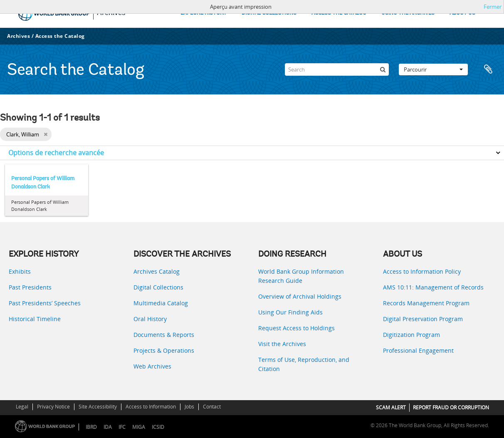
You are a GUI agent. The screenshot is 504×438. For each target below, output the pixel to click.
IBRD (91, 427)
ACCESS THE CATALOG (339, 13)
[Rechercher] (383, 69)
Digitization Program (411, 335)
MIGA (139, 427)
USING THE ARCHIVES (408, 13)
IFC (122, 427)
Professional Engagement (418, 350)
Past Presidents (30, 287)
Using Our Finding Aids (290, 312)
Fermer (493, 7)
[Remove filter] (46, 134)
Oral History (150, 319)
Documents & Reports (164, 335)
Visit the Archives (282, 344)
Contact (212, 407)
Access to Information (151, 407)
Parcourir (433, 69)
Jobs (189, 407)
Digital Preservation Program (423, 319)
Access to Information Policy (422, 271)
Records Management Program (426, 303)
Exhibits (20, 271)
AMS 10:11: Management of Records (433, 287)
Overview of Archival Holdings (300, 296)
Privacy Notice (53, 407)
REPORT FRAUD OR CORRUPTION (451, 407)
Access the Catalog (60, 36)
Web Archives (152, 366)
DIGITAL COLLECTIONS (269, 13)
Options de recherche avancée (56, 153)
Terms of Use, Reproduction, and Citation (304, 364)
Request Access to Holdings (296, 328)
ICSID (158, 427)
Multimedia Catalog (161, 303)
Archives (19, 36)
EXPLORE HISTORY (204, 13)
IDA (108, 427)
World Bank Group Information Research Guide (301, 276)
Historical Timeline (35, 319)
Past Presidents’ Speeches (45, 303)
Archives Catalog (157, 271)
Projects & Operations (164, 350)
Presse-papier (488, 69)
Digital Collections (158, 287)
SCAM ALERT (391, 407)
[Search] (337, 69)
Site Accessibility (98, 407)
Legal (22, 407)
